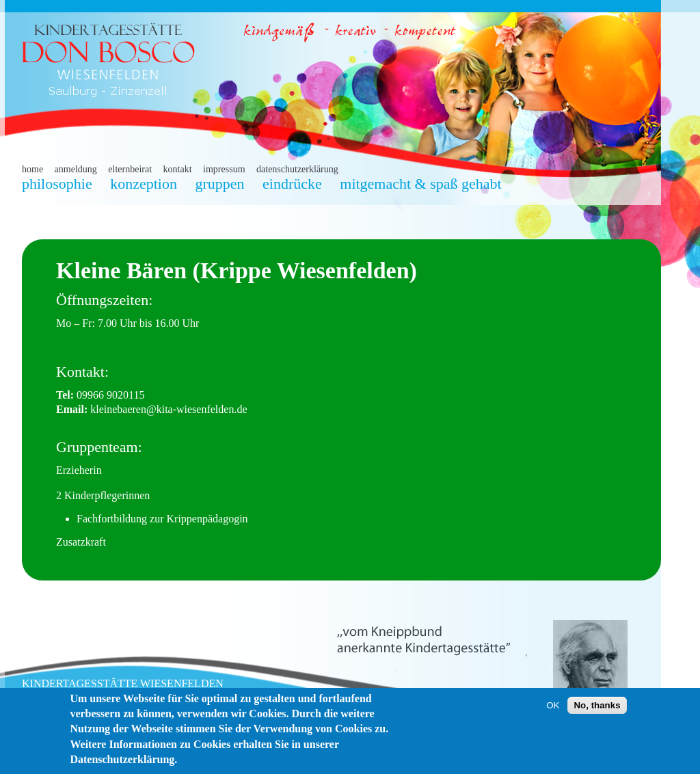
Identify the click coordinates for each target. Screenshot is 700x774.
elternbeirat (130, 169)
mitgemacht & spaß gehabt (420, 184)
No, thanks (597, 707)
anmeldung (76, 169)
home (32, 169)
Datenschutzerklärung (122, 761)
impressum (224, 169)
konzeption (144, 184)
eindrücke (292, 184)
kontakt (178, 169)
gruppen (219, 184)
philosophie (57, 184)
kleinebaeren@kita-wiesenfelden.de (169, 409)
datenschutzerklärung (297, 169)
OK (553, 707)
